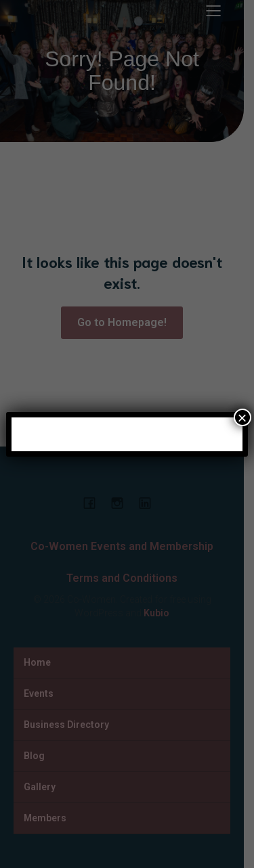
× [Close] (242, 417)
